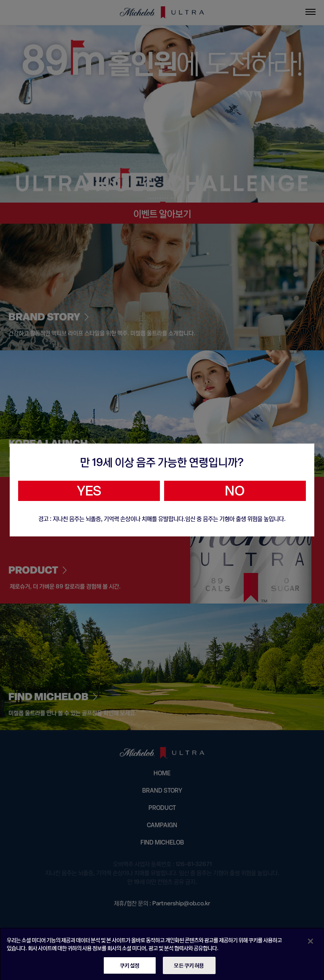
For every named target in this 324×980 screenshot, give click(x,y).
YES (89, 491)
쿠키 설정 (130, 969)
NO (235, 491)
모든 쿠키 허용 (189, 969)
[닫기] (310, 945)
